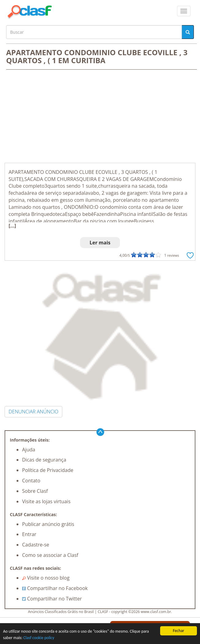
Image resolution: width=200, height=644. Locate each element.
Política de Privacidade (48, 470)
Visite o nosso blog (46, 578)
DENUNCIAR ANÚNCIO (33, 412)
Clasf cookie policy (39, 638)
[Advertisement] (100, 117)
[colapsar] (184, 11)
